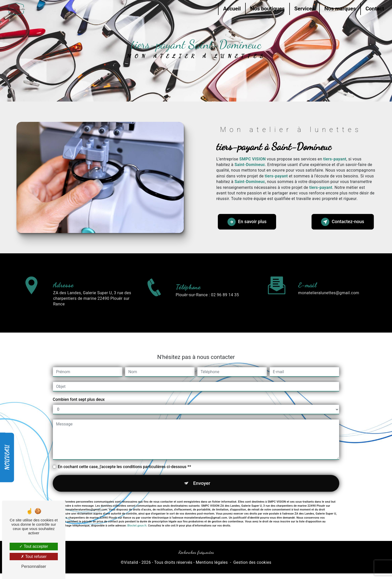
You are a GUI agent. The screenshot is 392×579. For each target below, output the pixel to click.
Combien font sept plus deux (79, 392)
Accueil (231, 9)
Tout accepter (34, 546)
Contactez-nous (342, 222)
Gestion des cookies (252, 563)
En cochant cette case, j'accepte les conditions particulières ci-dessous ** (124, 459)
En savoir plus (247, 222)
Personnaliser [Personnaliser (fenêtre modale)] (34, 566)
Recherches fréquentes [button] (196, 552)
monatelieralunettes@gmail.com (329, 285)
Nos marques (340, 9)
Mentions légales (212, 563)
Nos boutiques (267, 9)
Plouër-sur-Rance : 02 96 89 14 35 (207, 302)
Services (304, 9)
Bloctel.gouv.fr (137, 518)
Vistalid (131, 563)
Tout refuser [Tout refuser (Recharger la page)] (34, 557)
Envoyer (202, 476)
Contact (374, 9)
